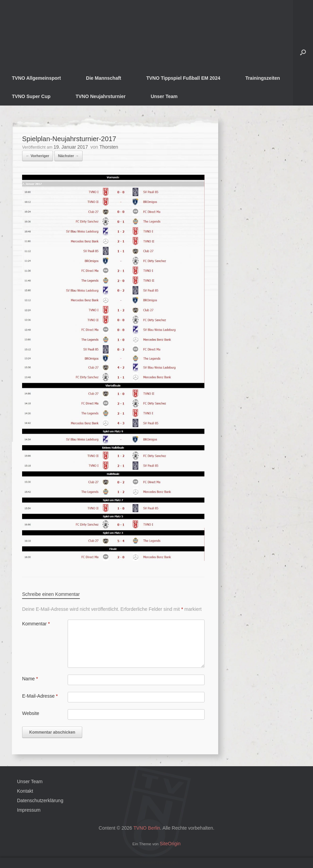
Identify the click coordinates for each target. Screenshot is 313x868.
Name (30, 679)
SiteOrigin (170, 844)
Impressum (29, 810)
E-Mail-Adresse (40, 696)
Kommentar (36, 624)
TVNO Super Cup (31, 96)
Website (31, 713)
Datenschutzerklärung (40, 800)
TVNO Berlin (147, 828)
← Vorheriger (38, 156)
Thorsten (109, 147)
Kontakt (25, 791)
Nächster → (68, 156)
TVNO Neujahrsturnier (100, 96)
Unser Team (164, 96)
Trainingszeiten (263, 78)
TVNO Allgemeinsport (36, 78)
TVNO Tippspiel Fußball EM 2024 (183, 78)
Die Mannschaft (103, 78)
